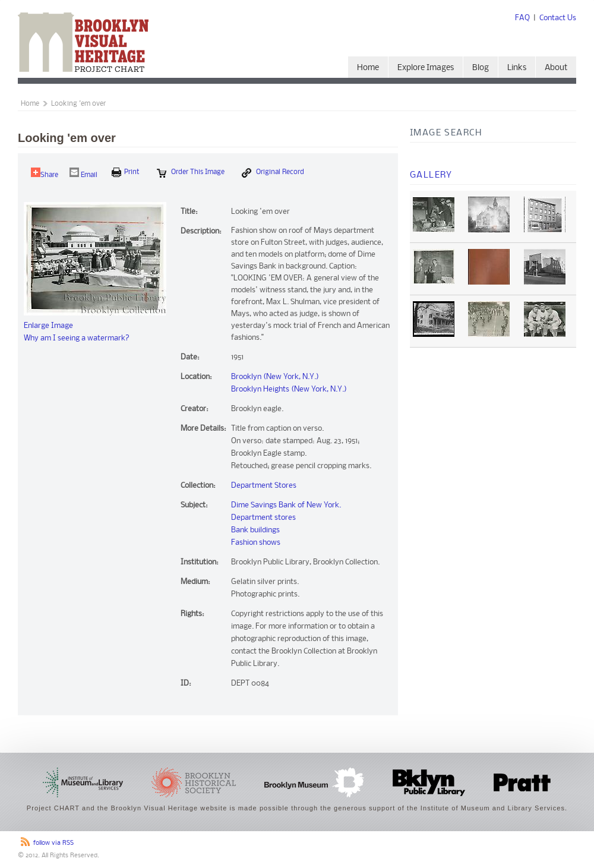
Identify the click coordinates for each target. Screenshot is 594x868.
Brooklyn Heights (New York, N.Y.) (289, 389)
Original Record (273, 173)
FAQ (522, 18)
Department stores (263, 518)
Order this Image (191, 173)
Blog (481, 68)
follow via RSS (53, 843)
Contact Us (558, 18)
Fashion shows (256, 543)
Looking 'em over (78, 104)
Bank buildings (255, 530)
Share (45, 173)
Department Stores (264, 486)
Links (517, 68)
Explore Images (426, 68)
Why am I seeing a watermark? (77, 338)
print (126, 172)
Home (368, 68)
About (556, 68)
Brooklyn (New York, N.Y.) (275, 377)
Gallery (431, 175)
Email (83, 173)
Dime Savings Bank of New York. (286, 505)
